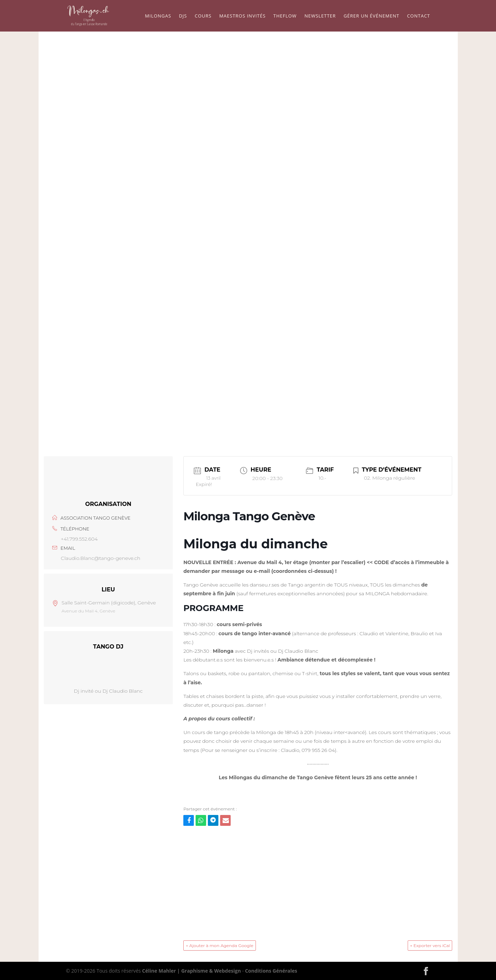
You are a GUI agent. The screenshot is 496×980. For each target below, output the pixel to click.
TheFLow (285, 16)
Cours (203, 16)
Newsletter (320, 16)
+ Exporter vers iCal (430, 945)
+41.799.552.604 (79, 539)
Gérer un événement (371, 16)
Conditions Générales (271, 971)
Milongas (158, 16)
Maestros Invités (242, 16)
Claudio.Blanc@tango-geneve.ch (101, 558)
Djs (183, 16)
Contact (419, 16)
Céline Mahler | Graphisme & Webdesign (191, 971)
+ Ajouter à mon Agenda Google (220, 945)
